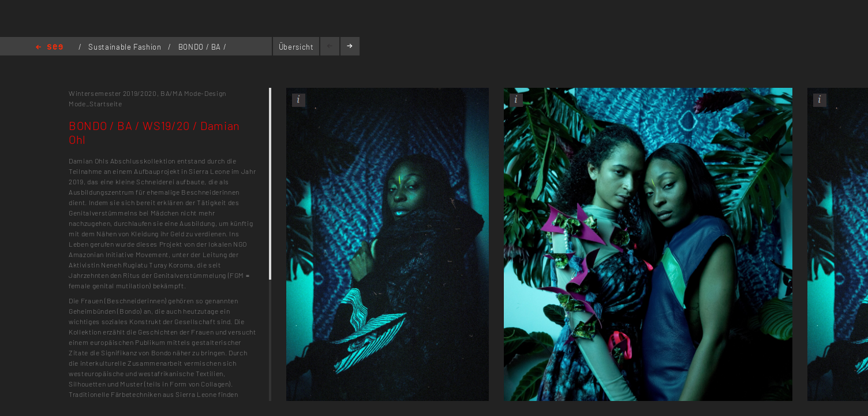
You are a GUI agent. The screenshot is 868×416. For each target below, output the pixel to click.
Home (49, 48)
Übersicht (296, 47)
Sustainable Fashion (126, 47)
